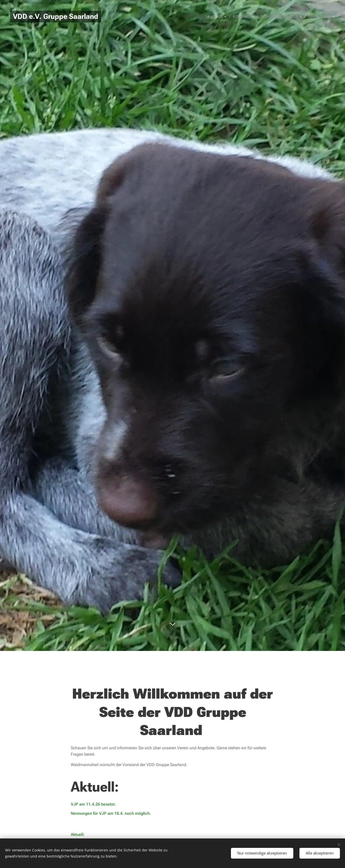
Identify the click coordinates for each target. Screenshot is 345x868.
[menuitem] (200, 17)
